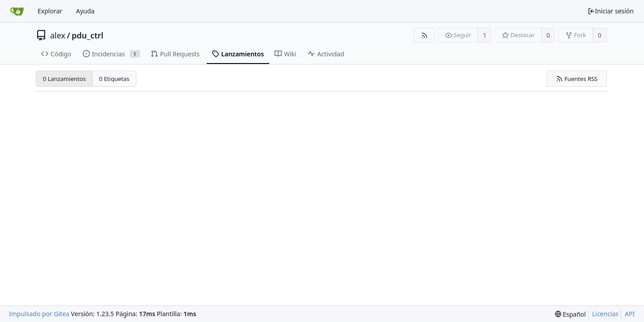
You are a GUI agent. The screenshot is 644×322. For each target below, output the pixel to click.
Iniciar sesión (611, 11)
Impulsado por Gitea (39, 314)
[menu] (570, 314)
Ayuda (85, 11)
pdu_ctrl (87, 35)
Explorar (50, 11)
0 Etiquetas (114, 79)
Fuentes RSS (577, 79)
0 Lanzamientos (64, 79)
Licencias (605, 314)
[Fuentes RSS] (424, 35)
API (630, 314)
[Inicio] (17, 11)
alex (58, 35)
